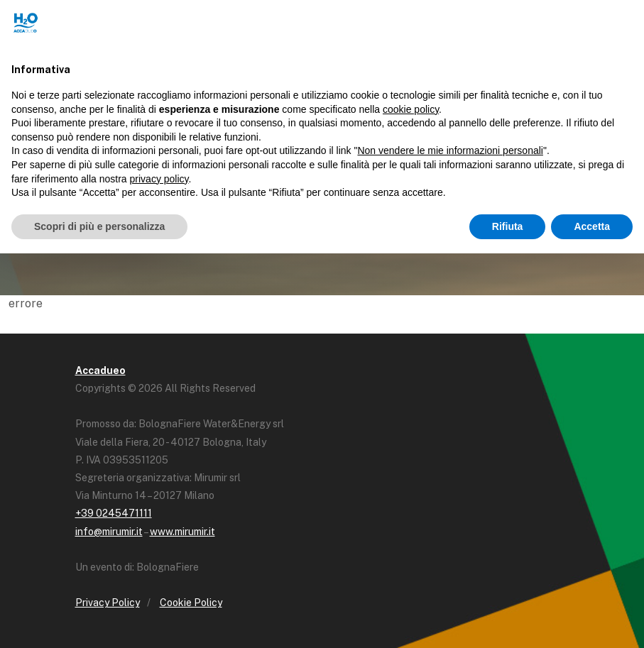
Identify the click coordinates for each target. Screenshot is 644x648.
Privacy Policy (108, 603)
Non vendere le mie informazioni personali (450, 150)
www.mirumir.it (182, 532)
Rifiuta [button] (508, 226)
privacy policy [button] (159, 179)
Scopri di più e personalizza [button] (99, 226)
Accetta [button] (592, 226)
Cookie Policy (191, 603)
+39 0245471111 (114, 513)
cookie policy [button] (411, 109)
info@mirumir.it (109, 532)
